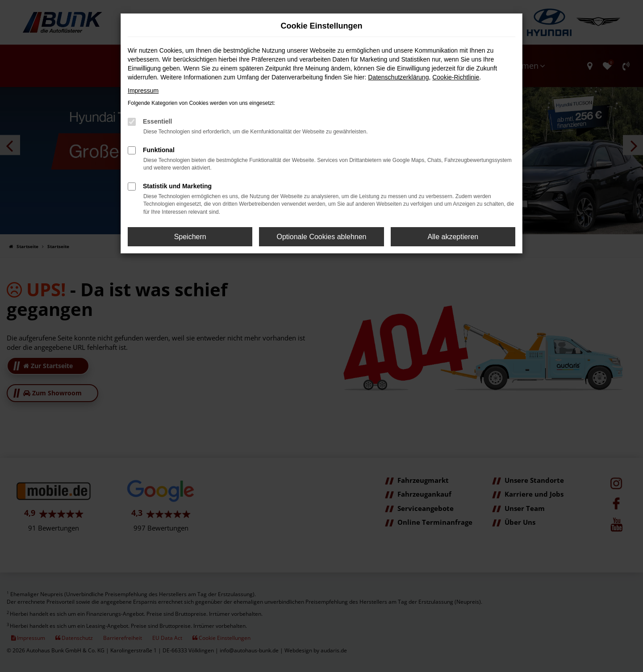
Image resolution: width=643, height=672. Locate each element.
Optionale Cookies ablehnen (321, 237)
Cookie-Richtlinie (456, 77)
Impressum (143, 91)
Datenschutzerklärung (398, 77)
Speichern (190, 237)
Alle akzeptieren (453, 237)
